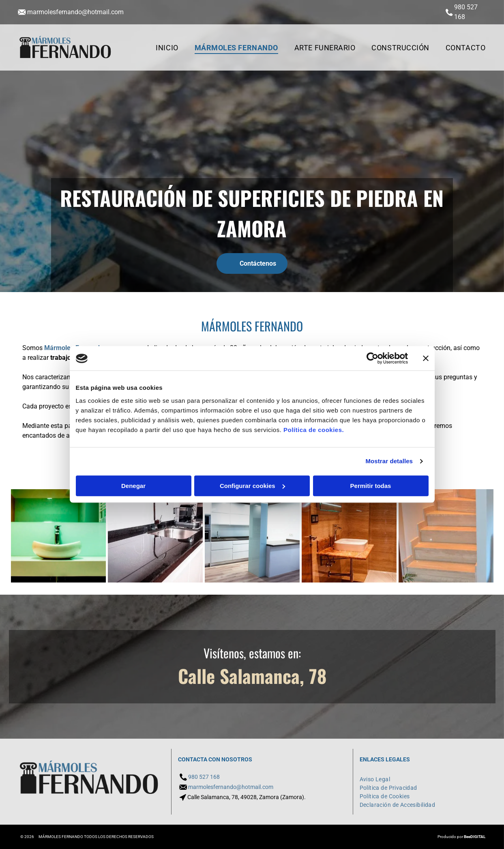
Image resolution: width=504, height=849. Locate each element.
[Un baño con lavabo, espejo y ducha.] (349, 536)
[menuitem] (167, 47)
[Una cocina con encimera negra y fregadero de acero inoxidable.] (155, 536)
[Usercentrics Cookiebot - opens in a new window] (372, 359)
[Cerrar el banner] (426, 359)
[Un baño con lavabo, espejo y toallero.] (58, 536)
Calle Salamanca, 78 (252, 676)
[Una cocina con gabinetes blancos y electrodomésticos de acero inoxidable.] (252, 536)
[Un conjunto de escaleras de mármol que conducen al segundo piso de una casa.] (446, 536)
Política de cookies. (314, 430)
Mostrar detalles (389, 461)
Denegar (133, 486)
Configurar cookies (252, 486)
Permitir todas (371, 486)
